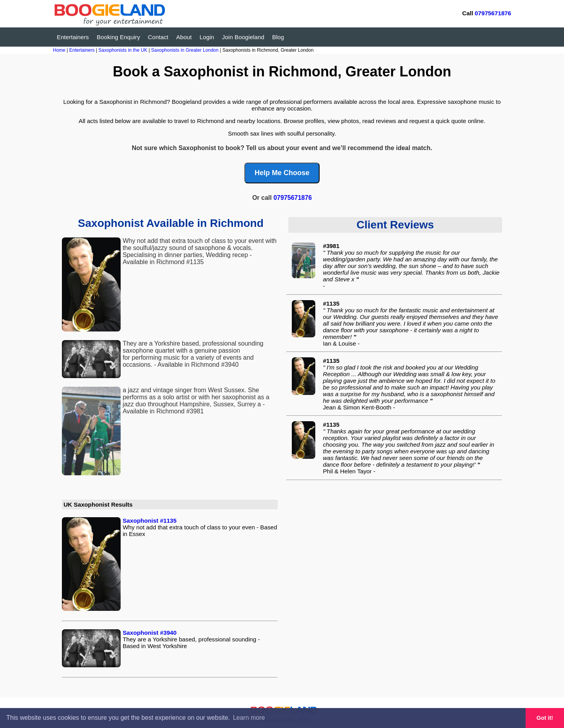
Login (207, 37)
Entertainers (73, 37)
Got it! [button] (545, 718)
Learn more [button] (249, 718)
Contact (158, 37)
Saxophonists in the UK (123, 50)
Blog (278, 37)
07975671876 (493, 13)
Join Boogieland (243, 37)
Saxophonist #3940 (150, 633)
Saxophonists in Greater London (185, 50)
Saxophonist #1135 (150, 521)
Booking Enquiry (118, 37)
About (184, 37)
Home (59, 50)
